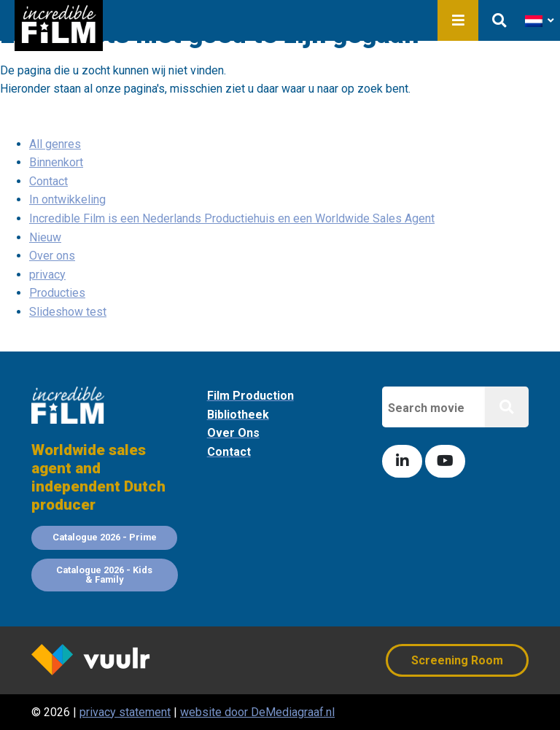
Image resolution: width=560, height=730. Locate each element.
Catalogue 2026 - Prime (105, 537)
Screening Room (457, 660)
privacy (47, 275)
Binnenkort (56, 162)
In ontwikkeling (67, 199)
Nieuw (45, 237)
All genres (55, 144)
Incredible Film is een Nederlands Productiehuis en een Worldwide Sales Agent (232, 218)
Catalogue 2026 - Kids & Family (104, 575)
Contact (48, 181)
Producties (57, 293)
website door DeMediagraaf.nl (257, 712)
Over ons (52, 256)
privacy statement (125, 712)
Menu (458, 20)
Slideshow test (68, 312)
